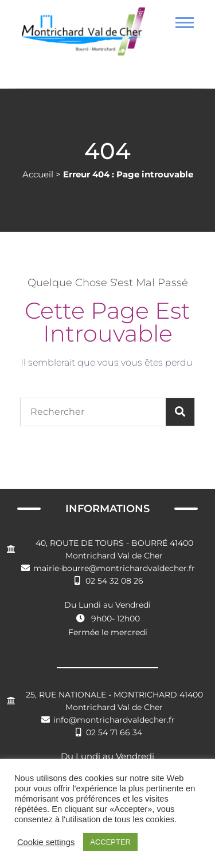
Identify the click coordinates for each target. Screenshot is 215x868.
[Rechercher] (180, 412)
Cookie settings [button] (46, 842)
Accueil (38, 174)
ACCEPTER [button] (110, 842)
